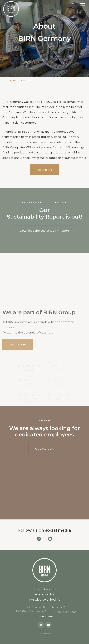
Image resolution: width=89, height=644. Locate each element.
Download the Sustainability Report (44, 231)
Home (13, 81)
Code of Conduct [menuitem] (45, 589)
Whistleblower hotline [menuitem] (44, 600)
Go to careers (45, 449)
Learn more (18, 347)
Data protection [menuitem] (45, 594)
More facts (45, 170)
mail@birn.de (46, 617)
